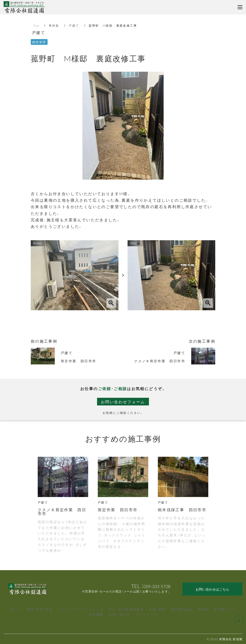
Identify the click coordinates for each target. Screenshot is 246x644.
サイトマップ (146, 614)
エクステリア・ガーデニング (81, 609)
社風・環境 (157, 609)
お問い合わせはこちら (212, 589)
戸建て (74, 25)
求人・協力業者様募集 (126, 609)
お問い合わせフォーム (123, 402)
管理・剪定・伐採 (40, 609)
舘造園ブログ (224, 609)
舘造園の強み (181, 609)
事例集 (54, 25)
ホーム (16, 609)
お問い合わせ (119, 614)
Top (36, 25)
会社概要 (96, 614)
